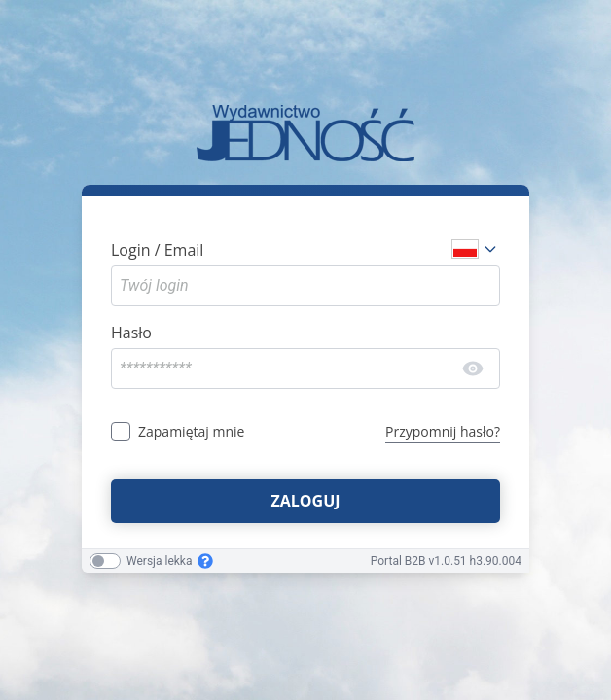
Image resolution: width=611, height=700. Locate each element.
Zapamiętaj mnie (191, 431)
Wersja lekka (159, 561)
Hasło (131, 332)
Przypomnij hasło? (443, 431)
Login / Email (157, 250)
